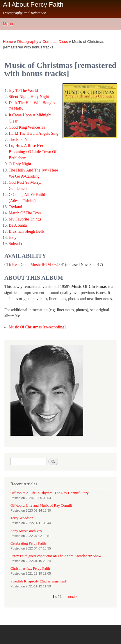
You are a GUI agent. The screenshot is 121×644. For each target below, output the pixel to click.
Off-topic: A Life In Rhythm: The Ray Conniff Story (49, 493)
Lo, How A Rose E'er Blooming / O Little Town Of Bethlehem (33, 152)
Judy (13, 238)
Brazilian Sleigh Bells (27, 231)
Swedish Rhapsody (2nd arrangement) (39, 581)
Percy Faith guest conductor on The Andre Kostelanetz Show (56, 556)
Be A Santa (18, 225)
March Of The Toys (25, 213)
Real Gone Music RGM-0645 (38, 265)
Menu (8, 24)
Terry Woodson (22, 518)
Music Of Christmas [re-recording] (37, 327)
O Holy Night (20, 164)
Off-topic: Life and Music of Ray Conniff (41, 505)
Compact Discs (55, 42)
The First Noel (21, 140)
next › (73, 597)
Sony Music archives (26, 531)
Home (8, 42)
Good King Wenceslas (27, 127)
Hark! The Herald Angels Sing (34, 133)
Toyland (15, 207)
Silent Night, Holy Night (29, 97)
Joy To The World (23, 91)
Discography (28, 42)
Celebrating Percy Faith (28, 543)
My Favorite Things (25, 219)
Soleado (15, 244)
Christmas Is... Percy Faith (30, 568)
